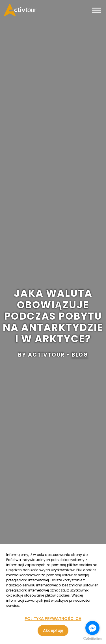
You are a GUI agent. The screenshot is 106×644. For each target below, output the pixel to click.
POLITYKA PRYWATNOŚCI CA (53, 619)
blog (80, 355)
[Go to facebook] (92, 628)
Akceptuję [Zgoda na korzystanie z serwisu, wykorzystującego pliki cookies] (53, 630)
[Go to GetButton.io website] (92, 638)
